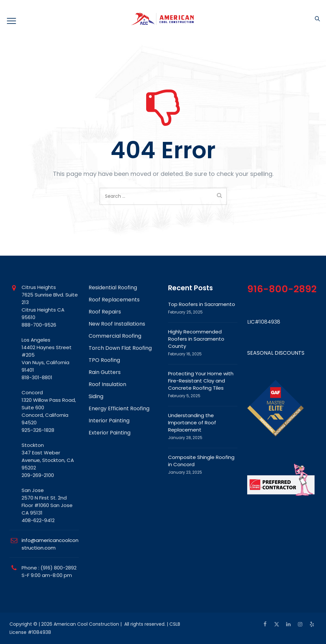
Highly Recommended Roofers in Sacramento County (196, 339)
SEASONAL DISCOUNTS (276, 353)
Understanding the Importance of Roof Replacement (192, 423)
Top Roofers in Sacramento (202, 304)
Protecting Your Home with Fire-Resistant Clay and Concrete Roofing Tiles (201, 381)
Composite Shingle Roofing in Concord (201, 461)
